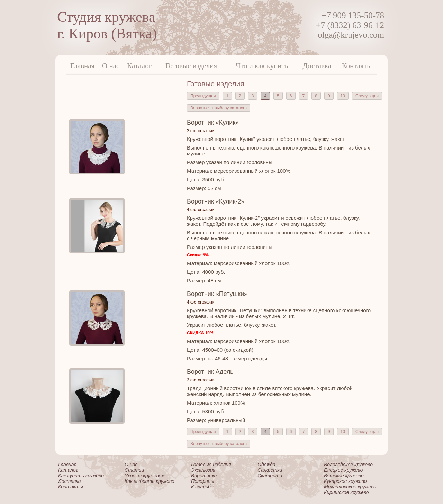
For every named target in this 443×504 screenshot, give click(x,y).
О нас (111, 66)
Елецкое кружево (343, 470)
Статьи (134, 470)
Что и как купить (262, 66)
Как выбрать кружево (150, 481)
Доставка (317, 66)
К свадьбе (202, 487)
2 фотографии (201, 131)
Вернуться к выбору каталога (219, 108)
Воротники (204, 476)
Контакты (357, 66)
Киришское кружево (346, 492)
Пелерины (203, 481)
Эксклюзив (203, 470)
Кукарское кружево (345, 481)
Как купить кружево (81, 476)
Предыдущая (203, 96)
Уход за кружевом (145, 476)
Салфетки (270, 470)
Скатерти (270, 476)
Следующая (367, 96)
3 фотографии (201, 380)
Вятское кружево (344, 476)
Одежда (266, 465)
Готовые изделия (191, 66)
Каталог (139, 66)
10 (343, 96)
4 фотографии (201, 210)
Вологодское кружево (348, 465)
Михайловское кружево (350, 487)
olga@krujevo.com (351, 35)
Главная (83, 66)
